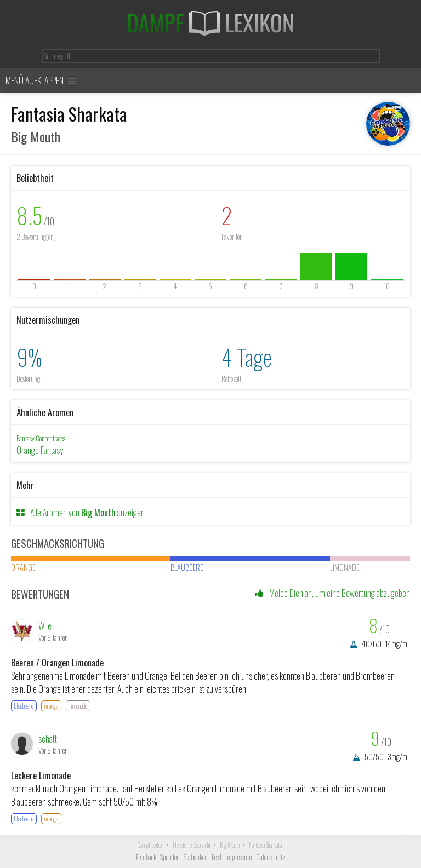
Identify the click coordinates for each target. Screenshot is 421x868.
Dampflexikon (150, 845)
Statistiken (196, 857)
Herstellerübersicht (192, 845)
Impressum (239, 857)
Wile (45, 626)
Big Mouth (230, 845)
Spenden (170, 857)
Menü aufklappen (41, 81)
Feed (217, 857)
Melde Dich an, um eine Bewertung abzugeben (333, 593)
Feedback (146, 857)
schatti (49, 739)
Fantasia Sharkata (265, 845)
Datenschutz (271, 857)
